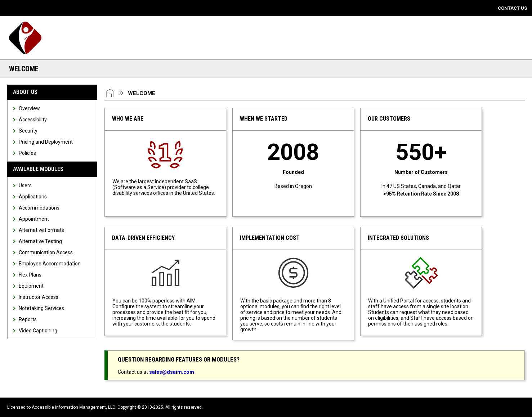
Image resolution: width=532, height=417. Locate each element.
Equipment (31, 286)
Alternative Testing (40, 241)
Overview (29, 108)
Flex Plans (30, 275)
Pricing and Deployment (46, 142)
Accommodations (39, 208)
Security (28, 131)
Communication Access (46, 252)
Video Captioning (38, 331)
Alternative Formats (41, 230)
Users (25, 185)
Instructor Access (39, 297)
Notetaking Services (41, 308)
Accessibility (33, 120)
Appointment (34, 219)
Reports (28, 319)
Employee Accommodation (50, 264)
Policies (27, 153)
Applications (33, 197)
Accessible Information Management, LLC (73, 407)
